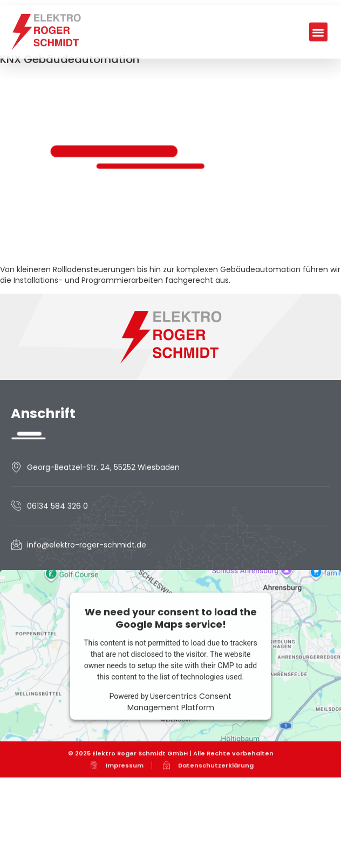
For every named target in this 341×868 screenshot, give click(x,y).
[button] (319, 63)
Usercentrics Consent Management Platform (180, 738)
